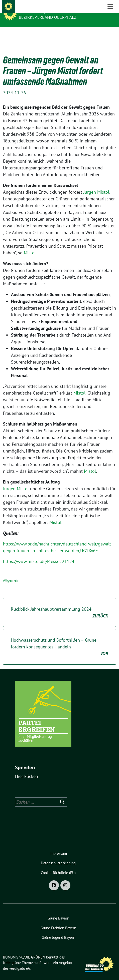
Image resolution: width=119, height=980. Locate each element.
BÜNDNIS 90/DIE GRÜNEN (46, 10)
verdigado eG (20, 961)
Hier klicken (27, 768)
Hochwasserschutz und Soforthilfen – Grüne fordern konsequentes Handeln (60, 639)
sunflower (42, 955)
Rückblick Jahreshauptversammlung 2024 (60, 605)
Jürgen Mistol (96, 184)
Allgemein (11, 573)
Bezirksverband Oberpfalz (48, 17)
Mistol (30, 245)
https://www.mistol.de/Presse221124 (39, 554)
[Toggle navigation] (110, 35)
